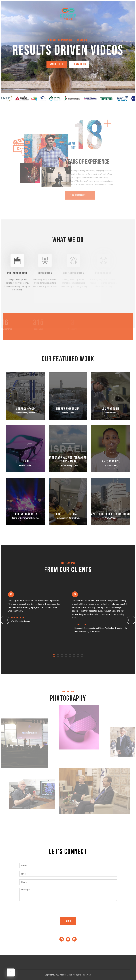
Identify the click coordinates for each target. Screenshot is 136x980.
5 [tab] (70, 655)
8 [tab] (82, 655)
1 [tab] (54, 655)
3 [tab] (62, 655)
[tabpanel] (36, 608)
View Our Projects (70, 195)
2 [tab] (58, 655)
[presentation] (40, 909)
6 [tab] (74, 655)
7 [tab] (78, 655)
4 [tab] (66, 655)
